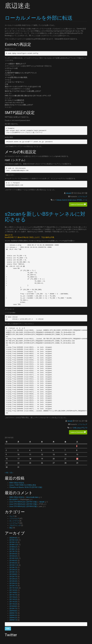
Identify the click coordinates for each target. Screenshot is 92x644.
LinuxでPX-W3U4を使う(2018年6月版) (23, 506)
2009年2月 (13, 618)
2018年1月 (13, 549)
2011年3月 (13, 602)
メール (85, 200)
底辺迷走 (18, 6)
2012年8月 (13, 574)
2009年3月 (13, 615)
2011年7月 (13, 595)
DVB (75, 428)
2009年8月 (13, 611)
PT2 (83, 428)
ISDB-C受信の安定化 (17, 483)
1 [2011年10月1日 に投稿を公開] (77, 446)
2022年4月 (13, 538)
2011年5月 (13, 599)
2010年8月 (13, 606)
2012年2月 (13, 583)
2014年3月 (13, 563)
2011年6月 (13, 597)
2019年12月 (14, 540)
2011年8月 (13, 593)
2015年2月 (13, 556)
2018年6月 (13, 547)
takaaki (69, 193)
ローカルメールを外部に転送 (39, 18)
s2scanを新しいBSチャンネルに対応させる (45, 217)
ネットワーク (14, 521)
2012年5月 (13, 579)
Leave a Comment (78, 204)
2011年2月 (13, 604)
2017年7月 (13, 551)
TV (86, 428)
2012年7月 (13, 577)
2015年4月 (13, 554)
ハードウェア (14, 523)
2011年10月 (14, 588)
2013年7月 (13, 567)
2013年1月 (13, 572)
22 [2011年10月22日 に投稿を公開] (77, 459)
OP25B (79, 200)
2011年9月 (13, 590)
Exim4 (64, 200)
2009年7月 (13, 613)
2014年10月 (14, 558)
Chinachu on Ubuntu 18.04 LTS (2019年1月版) (26, 487)
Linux (74, 200)
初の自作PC (14, 499)
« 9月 (7, 473)
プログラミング (15, 525)
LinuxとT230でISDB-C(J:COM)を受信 (23, 485)
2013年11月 (14, 565)
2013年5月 (13, 570)
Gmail (69, 200)
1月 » (11, 473)
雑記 (11, 528)
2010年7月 (13, 609)
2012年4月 (13, 581)
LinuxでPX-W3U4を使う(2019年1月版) (23, 502)
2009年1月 (13, 620)
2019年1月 (13, 542)
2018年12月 (14, 545)
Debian (59, 200)
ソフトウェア (82, 197)
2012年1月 (13, 586)
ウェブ (12, 516)
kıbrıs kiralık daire (32, 497)
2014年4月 (13, 561)
